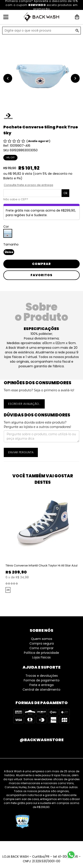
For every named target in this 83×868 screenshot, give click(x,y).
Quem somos (42, 639)
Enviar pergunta (21, 452)
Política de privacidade (41, 653)
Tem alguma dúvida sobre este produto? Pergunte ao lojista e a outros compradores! (37, 425)
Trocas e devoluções (42, 676)
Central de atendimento (41, 690)
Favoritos (41, 275)
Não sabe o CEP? (16, 199)
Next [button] (81, 546)
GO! (77, 31)
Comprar (41, 264)
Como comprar (41, 648)
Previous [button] (2, 546)
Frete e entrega (41, 685)
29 (8, 590)
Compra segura (42, 643)
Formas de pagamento (42, 680)
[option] (41, 74)
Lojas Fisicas (41, 657)
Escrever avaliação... (24, 404)
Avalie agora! (39, 141)
